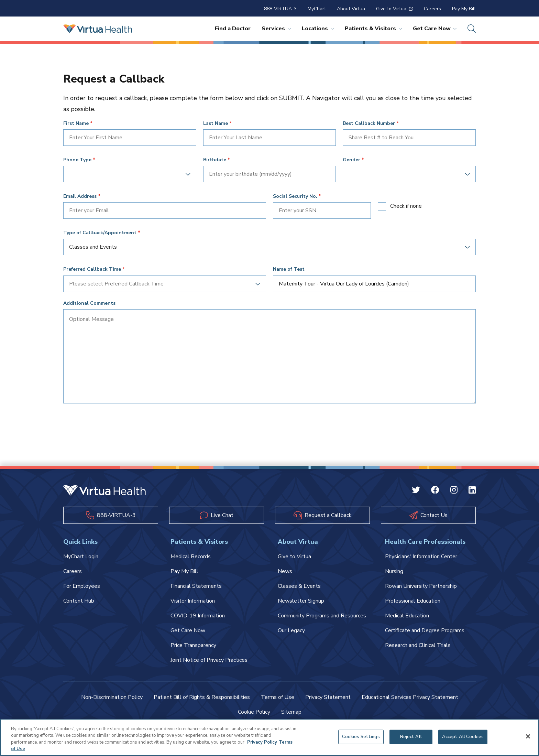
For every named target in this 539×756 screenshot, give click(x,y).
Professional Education (413, 601)
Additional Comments (89, 303)
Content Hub (79, 601)
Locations (318, 29)
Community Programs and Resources (322, 616)
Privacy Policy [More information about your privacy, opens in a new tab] (262, 742)
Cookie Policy (254, 712)
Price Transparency (193, 645)
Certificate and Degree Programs (425, 630)
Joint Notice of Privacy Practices (209, 660)
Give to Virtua (394, 9)
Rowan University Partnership (421, 586)
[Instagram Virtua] (454, 491)
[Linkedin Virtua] (472, 491)
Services (276, 29)
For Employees (82, 586)
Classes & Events (299, 586)
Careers (432, 9)
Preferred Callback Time (92, 269)
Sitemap (291, 712)
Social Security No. (295, 196)
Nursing (394, 571)
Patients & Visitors (373, 29)
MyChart (317, 9)
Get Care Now (435, 29)
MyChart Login (81, 557)
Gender (351, 160)
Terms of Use (278, 697)
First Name (76, 123)
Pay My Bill (464, 9)
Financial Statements (196, 586)
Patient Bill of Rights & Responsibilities (202, 697)
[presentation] (115, 425)
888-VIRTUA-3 (280, 9)
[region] (269, 737)
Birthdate (215, 160)
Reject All (411, 737)
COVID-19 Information (198, 616)
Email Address (80, 196)
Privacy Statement (328, 697)
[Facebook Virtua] (435, 491)
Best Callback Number (369, 123)
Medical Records (191, 557)
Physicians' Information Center (421, 557)
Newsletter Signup (301, 601)
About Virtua (351, 9)
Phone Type (77, 160)
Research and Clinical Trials (418, 645)
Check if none (406, 206)
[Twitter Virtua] (416, 491)
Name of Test (289, 269)
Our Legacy (291, 630)
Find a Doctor (233, 29)
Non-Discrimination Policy (112, 697)
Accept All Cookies (463, 737)
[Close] (528, 736)
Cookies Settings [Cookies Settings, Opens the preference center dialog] (361, 737)
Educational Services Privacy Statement (410, 697)
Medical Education (407, 616)
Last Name (216, 123)
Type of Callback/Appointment (100, 233)
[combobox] (127, 174)
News (285, 571)
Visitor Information (193, 601)
